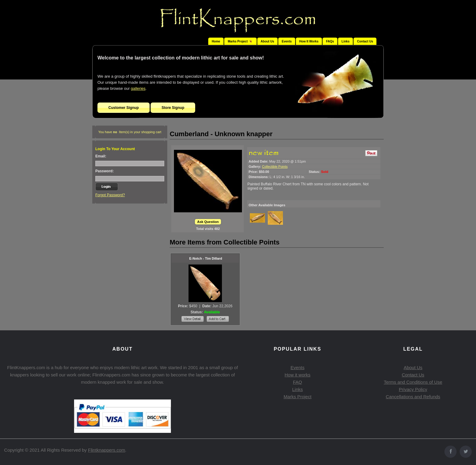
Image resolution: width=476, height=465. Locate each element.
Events (287, 41)
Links (345, 41)
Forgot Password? (110, 195)
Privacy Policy (413, 389)
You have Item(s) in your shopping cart (130, 132)
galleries (138, 88)
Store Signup (173, 108)
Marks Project (297, 397)
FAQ (297, 382)
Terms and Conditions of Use (413, 382)
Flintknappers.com (107, 450)
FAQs (330, 41)
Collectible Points (275, 167)
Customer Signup (124, 108)
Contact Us (365, 41)
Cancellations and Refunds (413, 397)
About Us (267, 41)
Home (216, 41)
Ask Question (208, 222)
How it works (297, 375)
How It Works (309, 41)
